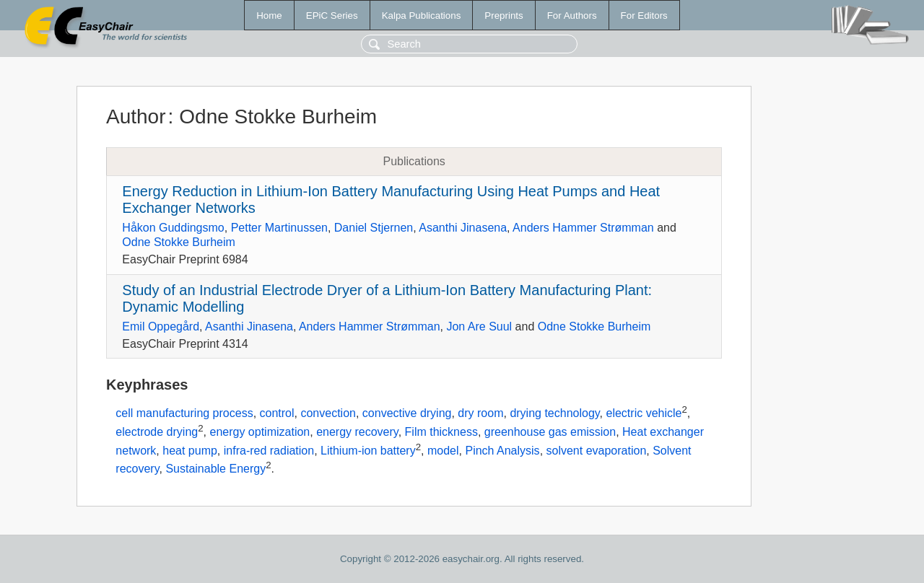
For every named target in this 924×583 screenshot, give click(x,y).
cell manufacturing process (184, 414)
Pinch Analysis (502, 451)
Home (269, 16)
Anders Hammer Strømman (583, 228)
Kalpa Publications (422, 16)
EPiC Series (332, 16)
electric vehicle (644, 414)
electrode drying (157, 432)
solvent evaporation (597, 451)
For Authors (572, 16)
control (277, 414)
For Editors (644, 16)
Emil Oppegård (161, 326)
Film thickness (441, 432)
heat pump (190, 451)
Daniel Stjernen (374, 228)
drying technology (554, 414)
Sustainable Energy (215, 469)
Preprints (504, 16)
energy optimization (260, 432)
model (443, 451)
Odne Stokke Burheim (179, 242)
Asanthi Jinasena (463, 228)
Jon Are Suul (479, 326)
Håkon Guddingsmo (173, 228)
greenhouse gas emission (550, 432)
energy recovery (357, 432)
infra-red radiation (269, 451)
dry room (480, 414)
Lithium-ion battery (368, 451)
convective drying (407, 414)
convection (328, 414)
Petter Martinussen (279, 228)
